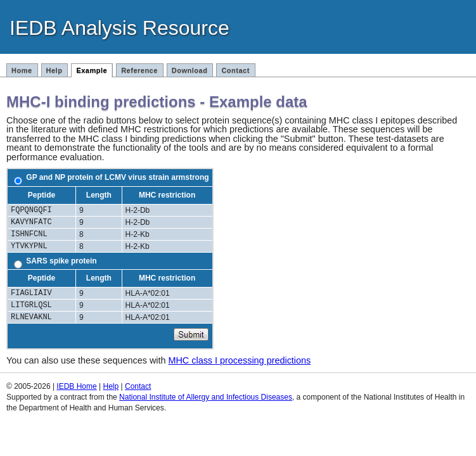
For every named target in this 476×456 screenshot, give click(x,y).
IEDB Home (76, 386)
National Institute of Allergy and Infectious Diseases (206, 397)
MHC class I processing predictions (239, 360)
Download (190, 70)
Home (22, 70)
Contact (235, 70)
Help (55, 70)
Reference (139, 70)
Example (92, 70)
